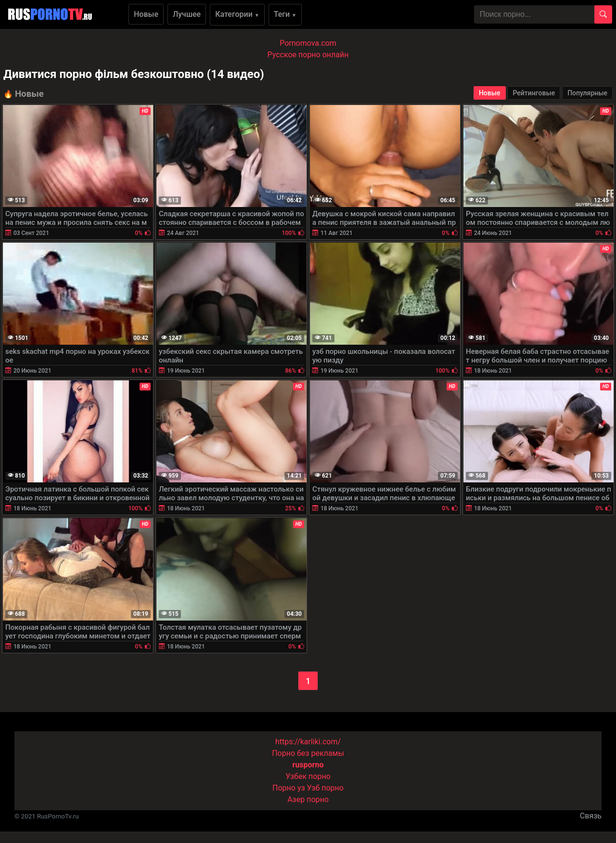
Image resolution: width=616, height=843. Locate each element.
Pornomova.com (308, 43)
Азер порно (308, 799)
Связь (591, 816)
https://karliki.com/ (308, 742)
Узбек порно (308, 776)
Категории (237, 14)
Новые (146, 14)
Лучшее (187, 14)
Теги (285, 14)
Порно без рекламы (308, 753)
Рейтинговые (534, 93)
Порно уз (289, 788)
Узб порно (325, 788)
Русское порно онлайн (308, 55)
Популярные (587, 93)
